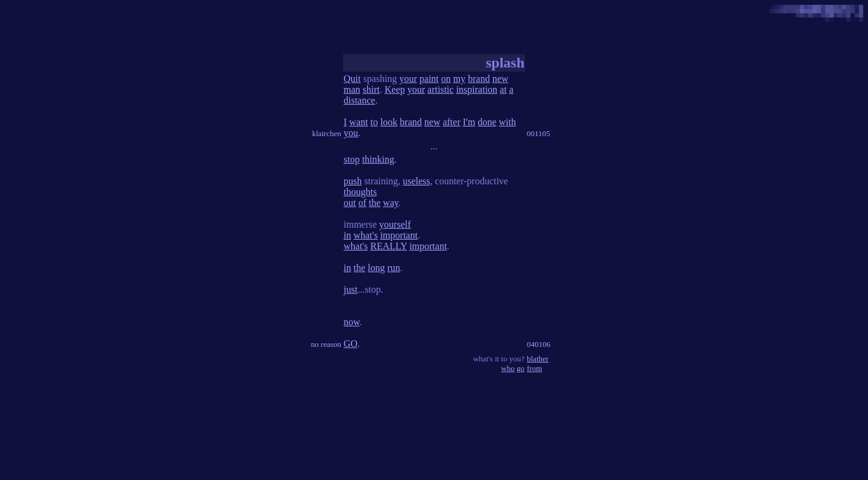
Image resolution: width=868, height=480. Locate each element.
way (391, 203)
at (503, 89)
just (351, 289)
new (501, 79)
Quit (352, 79)
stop (352, 159)
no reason (326, 344)
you (351, 133)
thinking (378, 159)
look (389, 122)
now (352, 322)
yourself (395, 224)
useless (416, 181)
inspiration (477, 89)
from (534, 368)
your (408, 79)
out (350, 203)
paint (429, 79)
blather (538, 359)
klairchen (327, 133)
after (451, 122)
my (459, 79)
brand (479, 79)
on (446, 79)
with (508, 122)
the (375, 203)
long (376, 268)
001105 (539, 133)
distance (359, 100)
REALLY (388, 246)
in (347, 235)
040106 (539, 344)
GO (351, 344)
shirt (371, 89)
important (399, 235)
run (393, 268)
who (508, 368)
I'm (469, 122)
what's (365, 235)
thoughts (360, 192)
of (362, 203)
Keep (395, 89)
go (520, 368)
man (352, 89)
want (358, 122)
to (374, 122)
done (487, 122)
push (353, 181)
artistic (441, 89)
